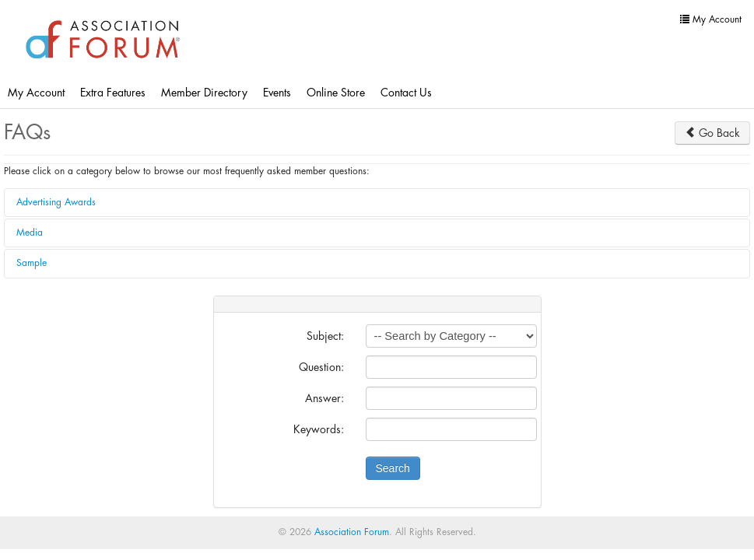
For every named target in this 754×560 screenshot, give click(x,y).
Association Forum (352, 532)
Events (277, 93)
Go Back (712, 133)
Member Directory (204, 93)
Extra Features (113, 93)
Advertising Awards (56, 202)
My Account (36, 93)
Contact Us (406, 93)
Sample (32, 263)
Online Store (336, 93)
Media (30, 233)
